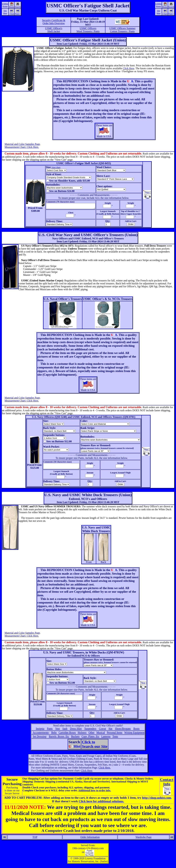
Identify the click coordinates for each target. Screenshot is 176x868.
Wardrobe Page (143, 840)
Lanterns (106, 739)
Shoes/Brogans (123, 731)
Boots (136, 731)
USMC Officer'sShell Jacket (54, 30)
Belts (54, 735)
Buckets (75, 739)
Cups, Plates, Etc (90, 739)
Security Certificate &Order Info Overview (54, 22)
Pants (50, 731)
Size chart (53, 167)
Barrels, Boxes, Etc (59, 739)
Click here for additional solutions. (101, 804)
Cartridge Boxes (67, 735)
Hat (110, 731)
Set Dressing (39, 739)
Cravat (103, 731)
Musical (101, 735)
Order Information (90, 840)
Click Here (129, 68)
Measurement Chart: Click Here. (22, 147)
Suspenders (90, 731)
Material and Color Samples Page (22, 144)
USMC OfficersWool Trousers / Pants (88, 30)
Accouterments (41, 735)
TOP (35, 840)
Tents (115, 739)
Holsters (82, 735)
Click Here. (105, 771)
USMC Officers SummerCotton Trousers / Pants (122, 30)
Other (91, 735)
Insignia (40, 731)
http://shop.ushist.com (157, 801)
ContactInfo (167, 785)
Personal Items (115, 735)
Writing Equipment (134, 735)
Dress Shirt (76, 731)
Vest (57, 731)
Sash (65, 731)
